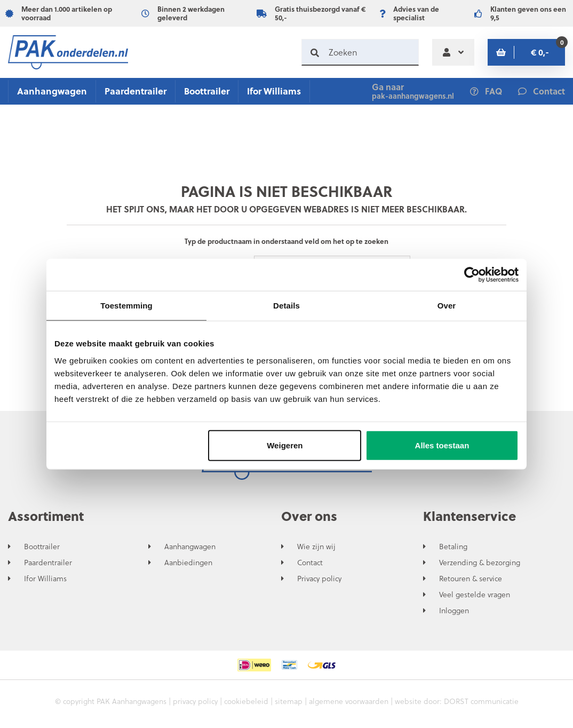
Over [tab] (447, 306)
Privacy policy (319, 579)
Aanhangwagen (52, 91)
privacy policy (195, 701)
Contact (310, 563)
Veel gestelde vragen (475, 595)
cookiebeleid (246, 701)
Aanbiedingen (188, 563)
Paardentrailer (136, 91)
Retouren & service (471, 579)
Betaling (453, 547)
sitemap (289, 701)
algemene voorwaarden (349, 701)
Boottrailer (207, 91)
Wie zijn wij (316, 547)
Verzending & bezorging (480, 563)
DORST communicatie (481, 701)
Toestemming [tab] (126, 306)
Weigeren (285, 445)
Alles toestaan (442, 445)
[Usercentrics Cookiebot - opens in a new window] (472, 275)
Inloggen (454, 611)
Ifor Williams (274, 91)
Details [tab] (286, 306)
